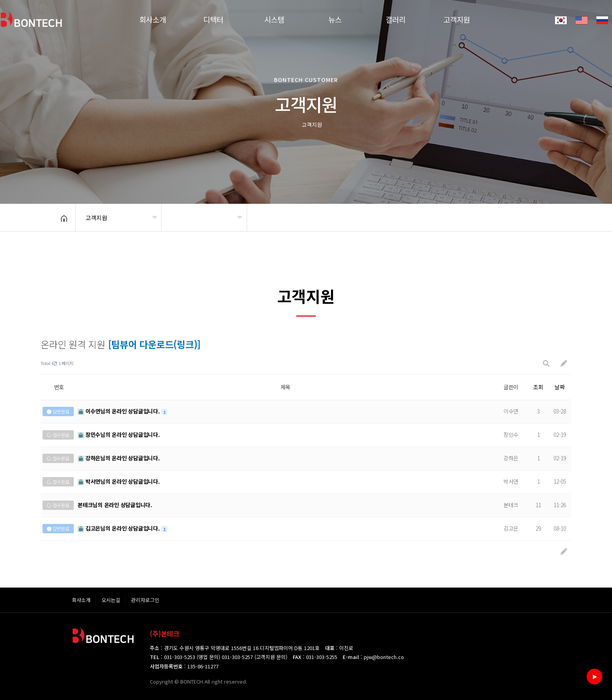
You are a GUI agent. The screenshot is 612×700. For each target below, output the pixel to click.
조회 (538, 387)
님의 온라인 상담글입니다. (119, 411)
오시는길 (111, 600)
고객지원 (457, 19)
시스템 (274, 19)
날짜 (560, 387)
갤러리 (396, 19)
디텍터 (213, 19)
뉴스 (335, 19)
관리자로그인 (145, 600)
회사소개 (153, 19)
